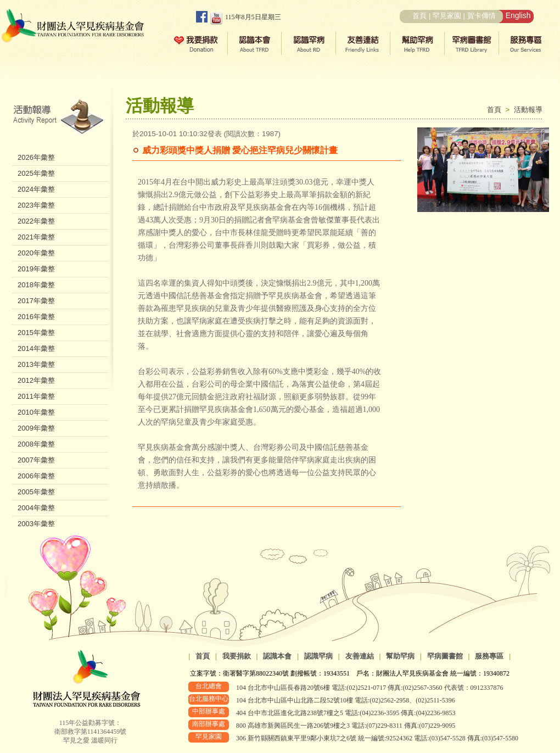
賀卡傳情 (481, 16)
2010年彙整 (36, 412)
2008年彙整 (36, 444)
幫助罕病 (400, 656)
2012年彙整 (36, 380)
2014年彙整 (36, 348)
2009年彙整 (36, 428)
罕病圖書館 (445, 656)
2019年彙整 (36, 269)
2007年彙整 (36, 460)
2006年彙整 (36, 476)
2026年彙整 (36, 157)
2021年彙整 (36, 237)
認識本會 (277, 656)
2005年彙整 (36, 492)
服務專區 (489, 656)
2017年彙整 (36, 301)
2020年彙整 (36, 253)
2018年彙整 (36, 285)
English (518, 15)
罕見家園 (447, 16)
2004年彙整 (36, 508)
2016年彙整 (36, 317)
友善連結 (360, 656)
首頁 (419, 16)
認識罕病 (318, 656)
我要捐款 (237, 656)
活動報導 (528, 110)
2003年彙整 (36, 524)
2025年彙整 (36, 173)
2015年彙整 (36, 333)
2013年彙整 (36, 364)
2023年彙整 (36, 205)
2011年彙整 (36, 396)
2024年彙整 (36, 189)
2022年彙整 (36, 221)
